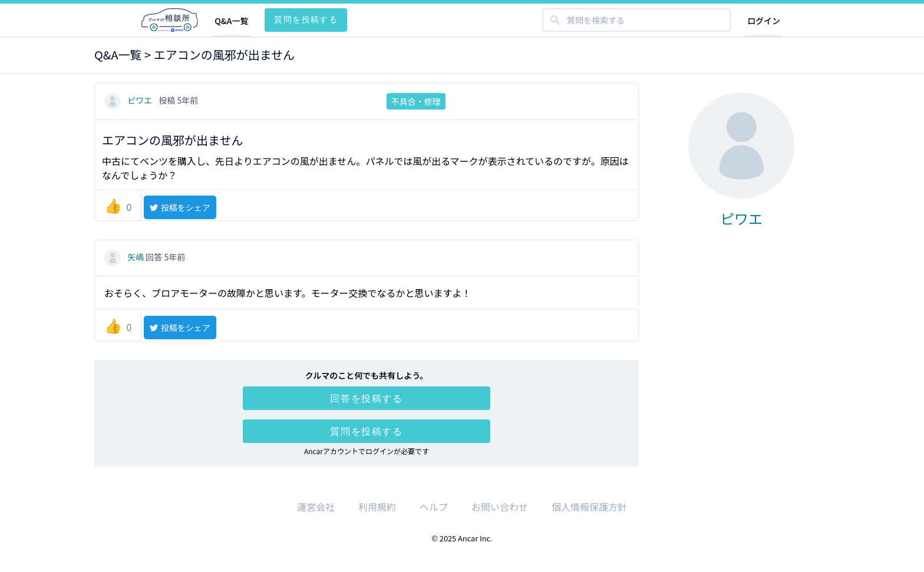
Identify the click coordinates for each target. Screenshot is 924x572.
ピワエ (129, 100)
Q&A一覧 (231, 21)
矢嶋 (125, 257)
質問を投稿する (306, 19)
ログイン (764, 21)
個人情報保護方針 (589, 507)
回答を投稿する (366, 398)
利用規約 (377, 507)
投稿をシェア (179, 207)
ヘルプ (434, 507)
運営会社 (316, 507)
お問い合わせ (500, 507)
